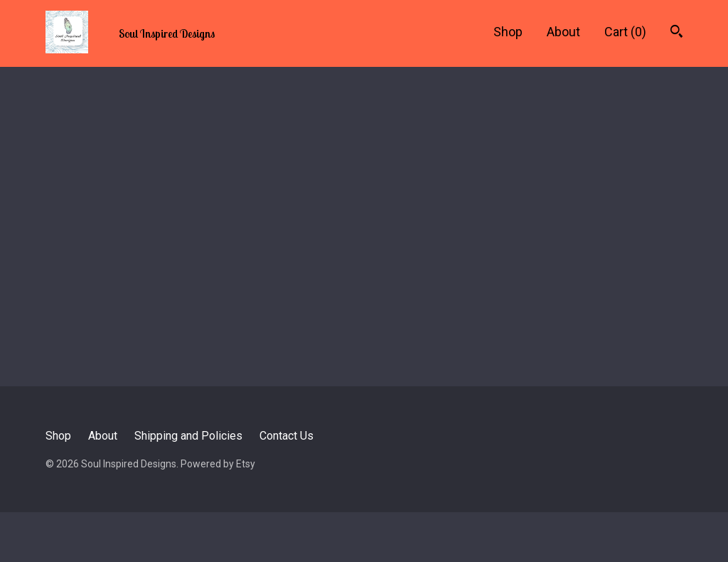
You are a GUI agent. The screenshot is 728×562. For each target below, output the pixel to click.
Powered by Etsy (218, 464)
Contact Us (287, 436)
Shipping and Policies (188, 436)
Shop (508, 32)
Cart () (625, 32)
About (563, 32)
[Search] (676, 33)
